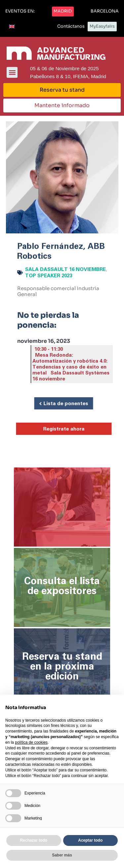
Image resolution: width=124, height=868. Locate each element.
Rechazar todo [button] (34, 840)
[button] (20, 12)
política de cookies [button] (31, 742)
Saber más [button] (62, 855)
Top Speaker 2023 (49, 276)
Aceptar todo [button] (90, 840)
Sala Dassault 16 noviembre (65, 269)
